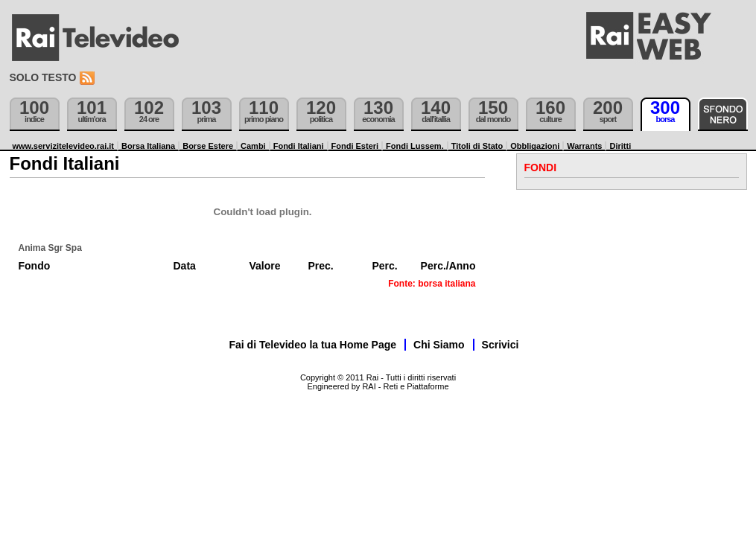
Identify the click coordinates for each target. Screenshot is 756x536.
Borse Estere (208, 146)
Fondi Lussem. (415, 146)
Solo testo (43, 77)
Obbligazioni (535, 146)
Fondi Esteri (355, 146)
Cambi (253, 146)
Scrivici (501, 345)
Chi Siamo (439, 345)
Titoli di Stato (477, 146)
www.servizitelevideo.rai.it (64, 146)
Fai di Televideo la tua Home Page (313, 345)
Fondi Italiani (299, 146)
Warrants (584, 146)
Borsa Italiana (148, 146)
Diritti (620, 146)
